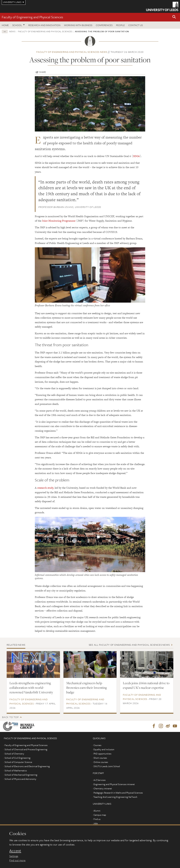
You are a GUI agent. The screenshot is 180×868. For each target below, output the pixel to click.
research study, (46, 488)
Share (43, 72)
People (120, 25)
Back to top (10, 717)
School (17, 25)
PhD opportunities (102, 754)
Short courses (100, 758)
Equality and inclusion (104, 750)
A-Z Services (99, 780)
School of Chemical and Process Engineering (26, 750)
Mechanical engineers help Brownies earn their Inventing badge (87, 688)
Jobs (96, 823)
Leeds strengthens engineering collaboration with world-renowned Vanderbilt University (31, 688)
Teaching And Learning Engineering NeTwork (115, 797)
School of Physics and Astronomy (20, 779)
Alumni (97, 811)
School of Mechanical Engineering (21, 775)
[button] (174, 17)
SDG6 (136, 156)
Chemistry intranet (103, 789)
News (12, 31)
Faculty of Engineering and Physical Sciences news (72, 52)
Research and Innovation (44, 25)
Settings (14, 856)
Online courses (101, 762)
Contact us (136, 25)
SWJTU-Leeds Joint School (107, 766)
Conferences (104, 25)
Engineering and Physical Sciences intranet (114, 784)
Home (5, 25)
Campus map (100, 815)
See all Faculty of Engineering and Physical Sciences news (129, 645)
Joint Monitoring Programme (59, 221)
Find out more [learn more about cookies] (17, 860)
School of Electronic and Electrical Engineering (27, 766)
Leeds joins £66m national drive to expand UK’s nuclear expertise (146, 685)
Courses (97, 745)
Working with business (78, 25)
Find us (97, 819)
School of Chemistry (14, 754)
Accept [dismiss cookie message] (15, 851)
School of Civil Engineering (17, 758)
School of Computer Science (18, 762)
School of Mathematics (16, 771)
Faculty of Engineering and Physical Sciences (32, 17)
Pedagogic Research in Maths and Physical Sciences (118, 793)
